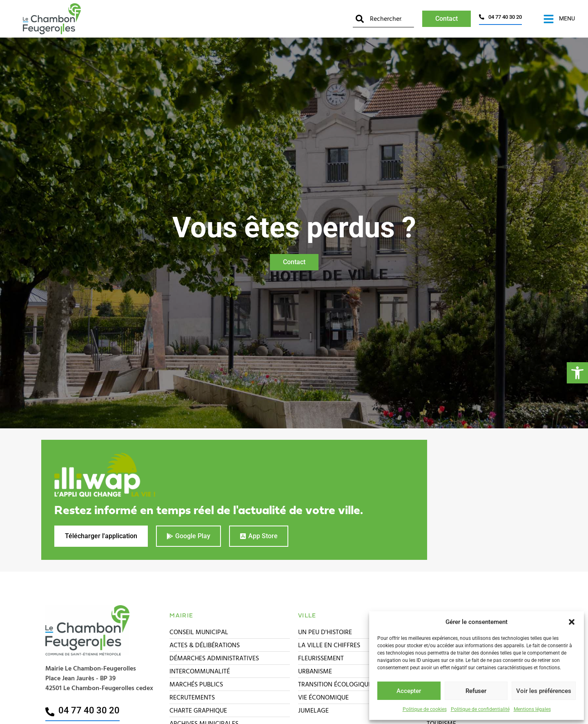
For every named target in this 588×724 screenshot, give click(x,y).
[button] (577, 373)
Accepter (409, 691)
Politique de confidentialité (480, 709)
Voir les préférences (544, 691)
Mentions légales (532, 709)
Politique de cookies (425, 709)
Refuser (476, 691)
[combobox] (383, 19)
